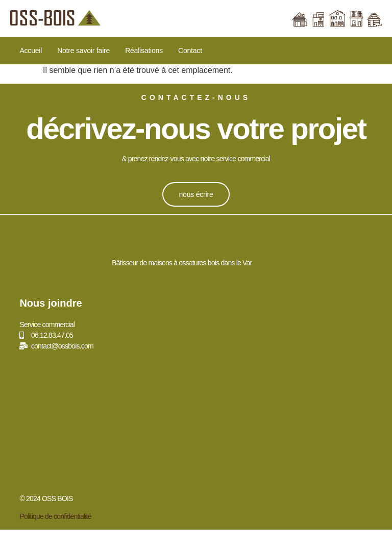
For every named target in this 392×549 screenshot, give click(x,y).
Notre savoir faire (83, 51)
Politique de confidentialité (55, 516)
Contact (190, 51)
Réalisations (144, 51)
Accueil (31, 51)
